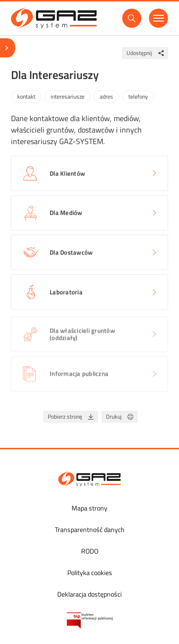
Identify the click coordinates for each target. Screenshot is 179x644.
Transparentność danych (90, 529)
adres (106, 97)
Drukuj (121, 417)
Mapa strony (89, 508)
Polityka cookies (90, 572)
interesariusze (68, 97)
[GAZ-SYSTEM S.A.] (54, 18)
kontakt (26, 97)
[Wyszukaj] (132, 18)
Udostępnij (147, 53)
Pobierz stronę (73, 417)
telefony (138, 97)
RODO (90, 551)
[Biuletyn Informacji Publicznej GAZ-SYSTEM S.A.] (90, 621)
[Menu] (158, 18)
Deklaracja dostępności (89, 594)
